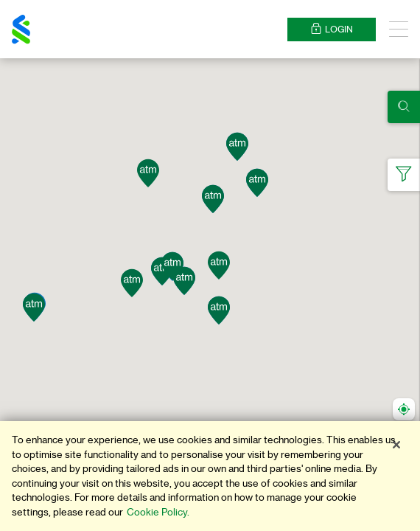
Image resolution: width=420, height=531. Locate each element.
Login (332, 29)
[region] (210, 476)
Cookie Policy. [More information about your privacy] (158, 512)
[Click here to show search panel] (404, 107)
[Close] (396, 445)
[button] (34, 308)
